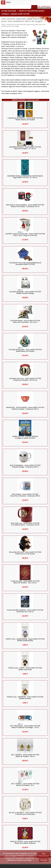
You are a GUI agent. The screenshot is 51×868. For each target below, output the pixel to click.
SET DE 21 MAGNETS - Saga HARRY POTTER (25, 814)
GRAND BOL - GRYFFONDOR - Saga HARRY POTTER (25, 408)
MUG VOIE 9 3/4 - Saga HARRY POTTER (25, 524)
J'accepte (44, 860)
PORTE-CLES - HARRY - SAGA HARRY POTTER (25, 669)
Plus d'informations (44, 855)
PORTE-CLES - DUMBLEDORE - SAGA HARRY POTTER (25, 640)
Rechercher (12, 866)
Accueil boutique (9, 11)
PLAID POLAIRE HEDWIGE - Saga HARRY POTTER (25, 611)
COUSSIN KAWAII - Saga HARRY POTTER (25, 322)
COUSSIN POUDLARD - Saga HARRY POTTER (25, 351)
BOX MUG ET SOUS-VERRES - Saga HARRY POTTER (25, 206)
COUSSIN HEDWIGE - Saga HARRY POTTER (25, 293)
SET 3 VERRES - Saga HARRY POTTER (25, 785)
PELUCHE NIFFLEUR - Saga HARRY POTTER (25, 553)
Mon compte (22, 866)
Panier (41, 866)
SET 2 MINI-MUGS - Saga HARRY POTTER (25, 727)
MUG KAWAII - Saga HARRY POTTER (25, 495)
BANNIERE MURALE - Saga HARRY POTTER (25, 148)
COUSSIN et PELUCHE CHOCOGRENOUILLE (25, 264)
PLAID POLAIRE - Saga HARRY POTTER (25, 582)
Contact (33, 866)
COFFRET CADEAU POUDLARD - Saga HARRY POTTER (25, 235)
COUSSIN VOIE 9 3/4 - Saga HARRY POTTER (25, 379)
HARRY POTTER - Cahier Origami (25, 437)
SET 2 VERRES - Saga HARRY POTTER (25, 756)
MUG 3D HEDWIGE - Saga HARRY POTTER (25, 466)
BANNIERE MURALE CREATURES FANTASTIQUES (25, 177)
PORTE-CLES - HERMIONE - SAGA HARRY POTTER (25, 698)
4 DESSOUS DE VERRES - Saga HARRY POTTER (25, 119)
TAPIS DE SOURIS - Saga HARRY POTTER (25, 843)
